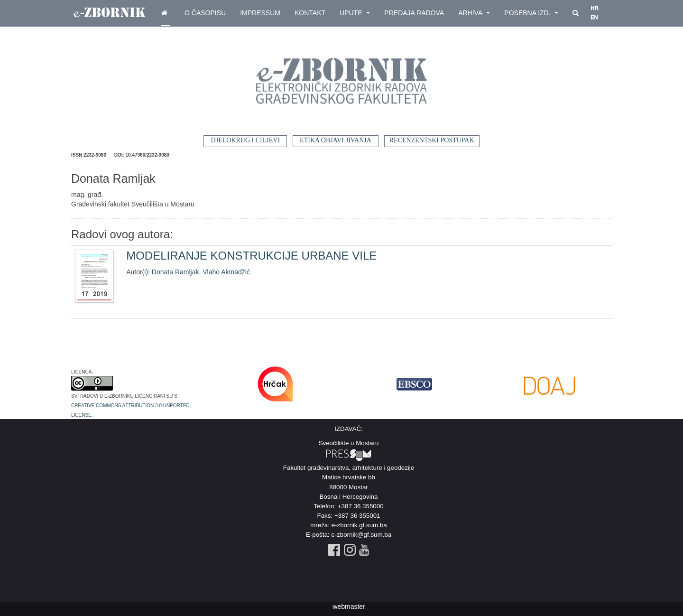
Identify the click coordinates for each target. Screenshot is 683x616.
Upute (355, 13)
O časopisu (205, 13)
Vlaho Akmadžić (226, 272)
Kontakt (310, 13)
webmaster (349, 607)
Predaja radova (414, 13)
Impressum (260, 13)
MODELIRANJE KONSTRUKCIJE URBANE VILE (251, 256)
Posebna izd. (531, 13)
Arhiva (474, 13)
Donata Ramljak (175, 272)
